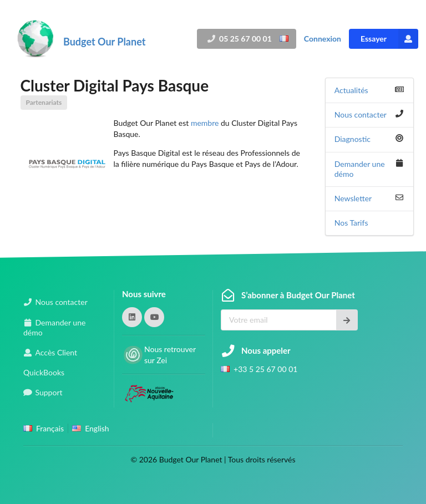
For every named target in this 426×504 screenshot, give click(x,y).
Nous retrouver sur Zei (170, 355)
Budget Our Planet (104, 42)
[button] (132, 317)
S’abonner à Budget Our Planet (298, 295)
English (97, 428)
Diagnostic (353, 139)
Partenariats (44, 102)
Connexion (323, 39)
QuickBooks (44, 372)
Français (50, 428)
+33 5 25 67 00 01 (265, 369)
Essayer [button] (389, 39)
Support (49, 392)
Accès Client (57, 352)
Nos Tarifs (351, 223)
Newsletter (353, 198)
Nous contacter (361, 114)
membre (205, 123)
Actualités (351, 90)
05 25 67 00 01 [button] (244, 39)
